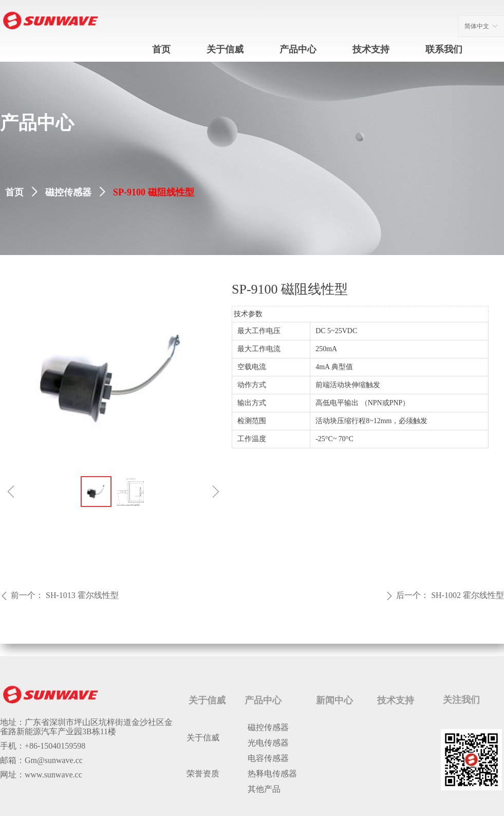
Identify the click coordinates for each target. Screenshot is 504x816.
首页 (14, 192)
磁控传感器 (68, 192)
